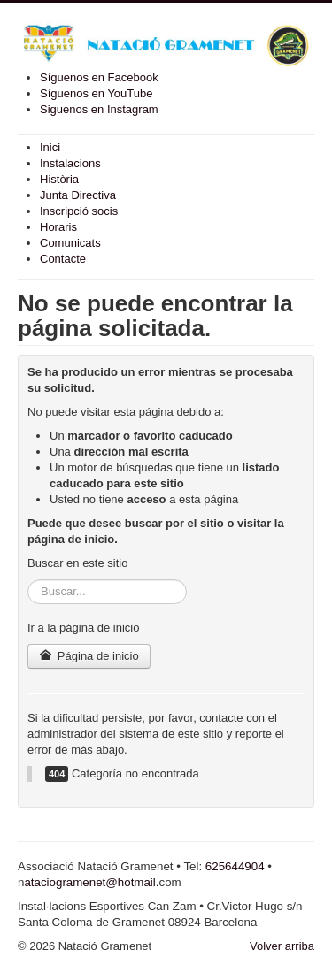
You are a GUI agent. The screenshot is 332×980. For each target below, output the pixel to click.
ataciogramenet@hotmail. (91, 882)
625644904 (235, 866)
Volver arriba (282, 946)
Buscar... (28, 580)
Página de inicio (89, 656)
